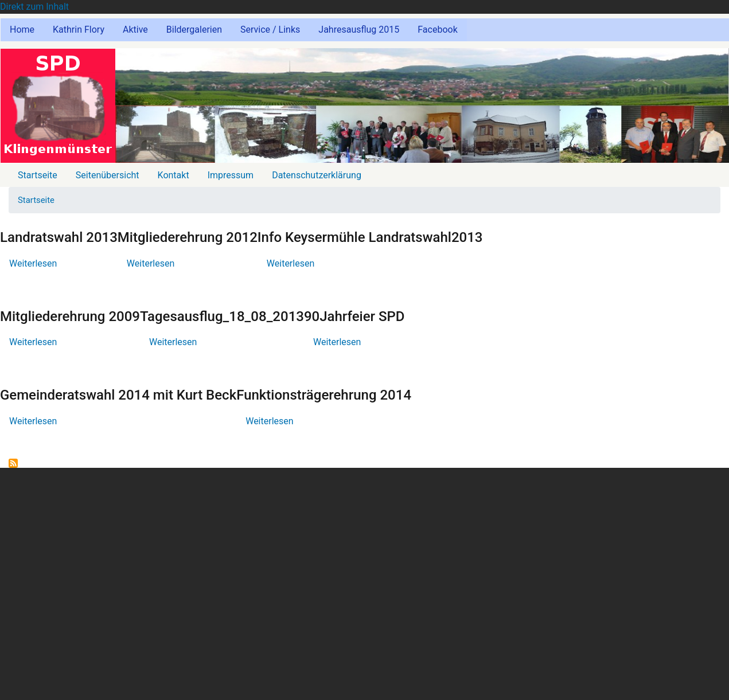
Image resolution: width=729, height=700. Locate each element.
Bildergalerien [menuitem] (194, 30)
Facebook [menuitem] (437, 30)
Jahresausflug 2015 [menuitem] (359, 30)
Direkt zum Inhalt (34, 7)
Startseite (38, 175)
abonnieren (13, 463)
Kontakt (174, 175)
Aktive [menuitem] (135, 30)
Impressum (231, 175)
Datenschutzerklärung (317, 175)
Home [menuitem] (22, 30)
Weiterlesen (33, 263)
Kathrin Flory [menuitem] (79, 30)
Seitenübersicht (108, 175)
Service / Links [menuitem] (270, 30)
